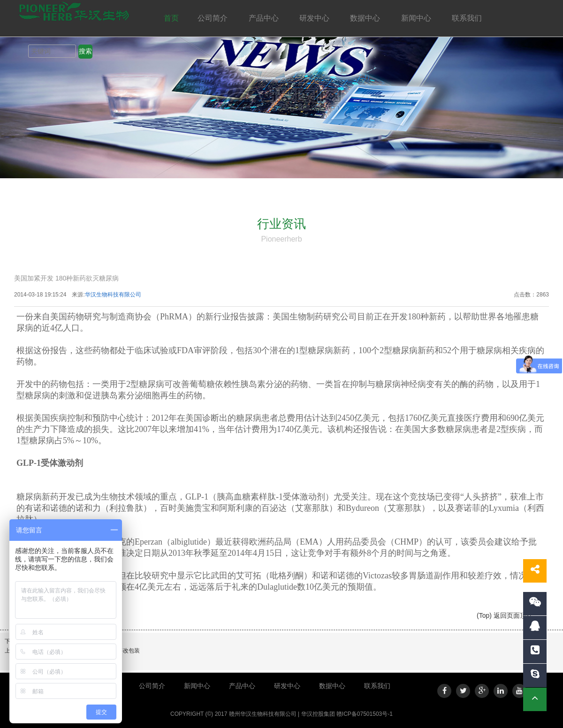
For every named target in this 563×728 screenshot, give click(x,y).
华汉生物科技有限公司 (113, 295)
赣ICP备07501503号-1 (365, 714)
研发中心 (315, 18)
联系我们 (468, 18)
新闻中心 (417, 18)
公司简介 (213, 18)
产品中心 (265, 18)
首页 (171, 18)
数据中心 (366, 18)
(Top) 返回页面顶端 (505, 615)
